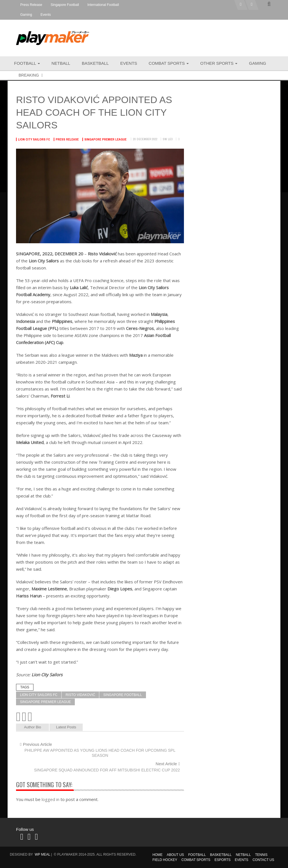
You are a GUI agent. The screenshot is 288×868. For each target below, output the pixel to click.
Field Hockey (165, 860)
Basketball (95, 63)
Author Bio (32, 727)
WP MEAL (42, 854)
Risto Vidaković (80, 695)
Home (157, 855)
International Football (103, 5)
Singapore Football (65, 5)
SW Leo (168, 139)
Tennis (261, 855)
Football (27, 63)
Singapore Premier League (105, 139)
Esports (223, 860)
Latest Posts (66, 727)
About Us (175, 855)
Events (46, 15)
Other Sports (219, 63)
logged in (50, 799)
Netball (61, 63)
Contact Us (263, 860)
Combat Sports (169, 63)
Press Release (31, 5)
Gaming (26, 15)
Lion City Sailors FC (34, 139)
